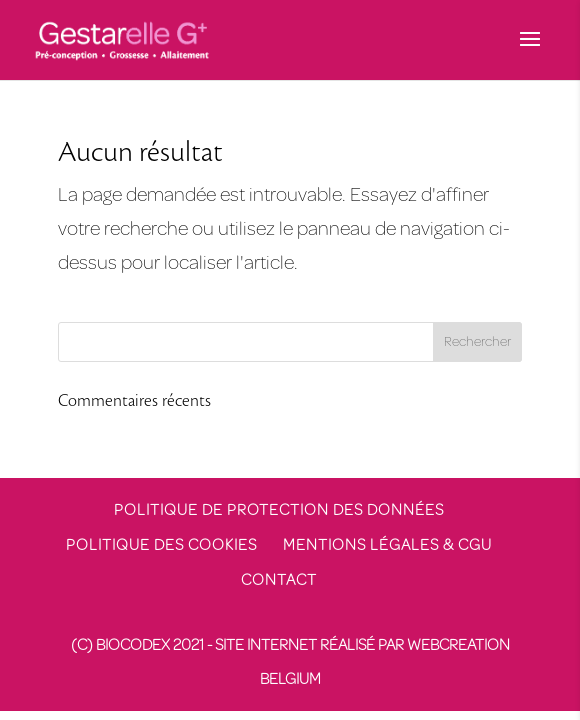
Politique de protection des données (279, 510)
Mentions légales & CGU (387, 545)
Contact (279, 580)
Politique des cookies (161, 545)
